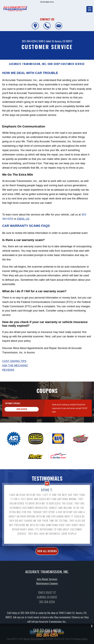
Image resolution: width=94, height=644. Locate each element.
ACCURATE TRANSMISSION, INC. (28, 64)
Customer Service (73, 64)
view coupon (22, 423)
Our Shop (54, 64)
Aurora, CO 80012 (63, 41)
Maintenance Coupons (47, 597)
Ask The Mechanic (15, 365)
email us (23, 219)
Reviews (8, 370)
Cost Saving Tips (14, 361)
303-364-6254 (29, 41)
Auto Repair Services (47, 593)
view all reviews (47, 565)
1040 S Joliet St (46, 41)
